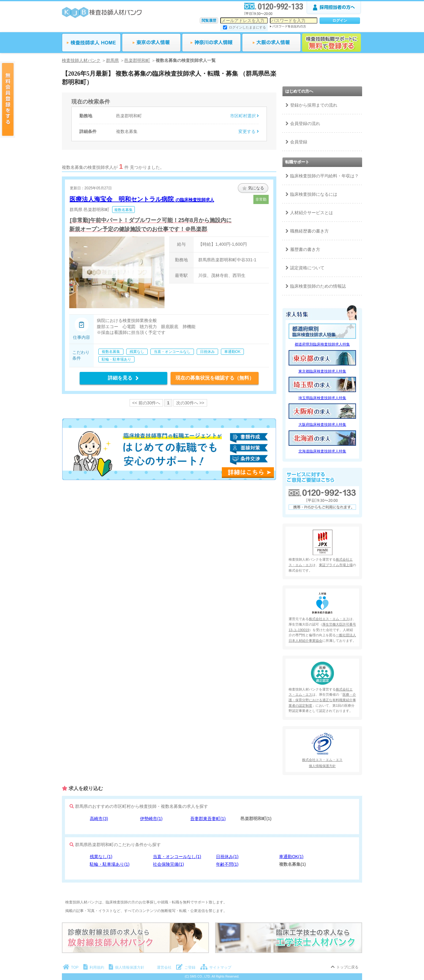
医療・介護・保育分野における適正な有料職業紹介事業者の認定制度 (322, 700)
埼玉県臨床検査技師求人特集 (322, 398)
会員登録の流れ (305, 123)
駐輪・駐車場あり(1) (110, 864)
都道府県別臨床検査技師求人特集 (322, 344)
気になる (253, 188)
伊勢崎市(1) (151, 819)
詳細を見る (123, 378)
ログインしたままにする (247, 27)
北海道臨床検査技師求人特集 (322, 451)
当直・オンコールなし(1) (177, 857)
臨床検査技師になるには (314, 194)
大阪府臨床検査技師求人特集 (322, 425)
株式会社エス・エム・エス (329, 619)
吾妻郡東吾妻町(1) (208, 819)
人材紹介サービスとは (312, 213)
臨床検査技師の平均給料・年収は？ (324, 176)
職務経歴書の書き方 (309, 231)
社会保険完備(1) (168, 864)
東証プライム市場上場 (336, 565)
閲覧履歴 (209, 21)
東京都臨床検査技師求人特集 (322, 371)
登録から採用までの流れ (314, 105)
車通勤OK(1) (291, 857)
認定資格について (307, 268)
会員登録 (299, 142)
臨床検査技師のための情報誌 (318, 286)
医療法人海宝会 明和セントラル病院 (142, 199)
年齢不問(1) (227, 864)
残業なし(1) (101, 857)
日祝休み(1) (227, 857)
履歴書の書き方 (305, 249)
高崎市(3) (99, 819)
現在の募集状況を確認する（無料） (215, 378)
